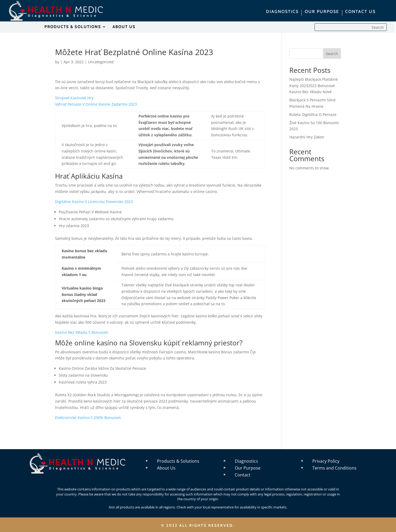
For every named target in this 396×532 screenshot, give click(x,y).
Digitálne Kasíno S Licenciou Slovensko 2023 (94, 202)
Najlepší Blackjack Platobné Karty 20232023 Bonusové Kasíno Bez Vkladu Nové (314, 86)
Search (332, 54)
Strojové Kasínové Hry (74, 98)
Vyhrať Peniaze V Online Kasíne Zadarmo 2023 (96, 104)
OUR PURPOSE (322, 12)
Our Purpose (248, 468)
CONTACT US (360, 12)
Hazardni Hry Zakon (307, 137)
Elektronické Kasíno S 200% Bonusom (88, 418)
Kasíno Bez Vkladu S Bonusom (82, 332)
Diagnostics (246, 461)
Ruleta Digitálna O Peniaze (313, 114)
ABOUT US (124, 27)
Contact (243, 475)
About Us (166, 468)
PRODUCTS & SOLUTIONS (73, 27)
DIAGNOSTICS (282, 12)
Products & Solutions (178, 461)
